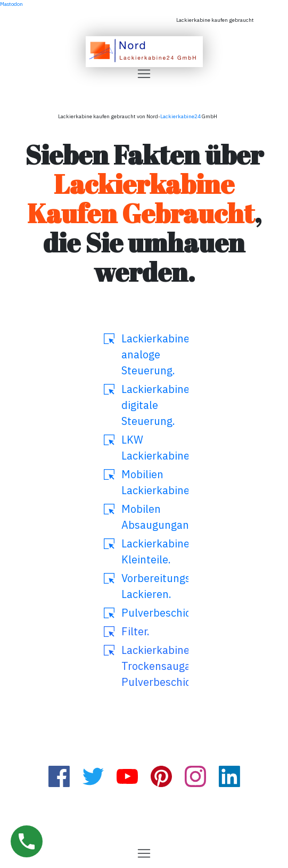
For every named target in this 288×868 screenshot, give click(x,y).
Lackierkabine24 (180, 116)
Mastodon (11, 4)
